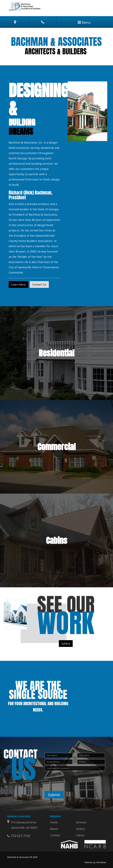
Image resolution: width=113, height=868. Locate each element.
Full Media (101, 862)
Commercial (56, 447)
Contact (55, 835)
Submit (54, 795)
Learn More (18, 285)
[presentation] (67, 778)
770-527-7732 (19, 836)
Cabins (57, 540)
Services (81, 822)
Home (54, 822)
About (54, 829)
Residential (56, 353)
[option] (56, 47)
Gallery (66, 644)
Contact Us (39, 285)
